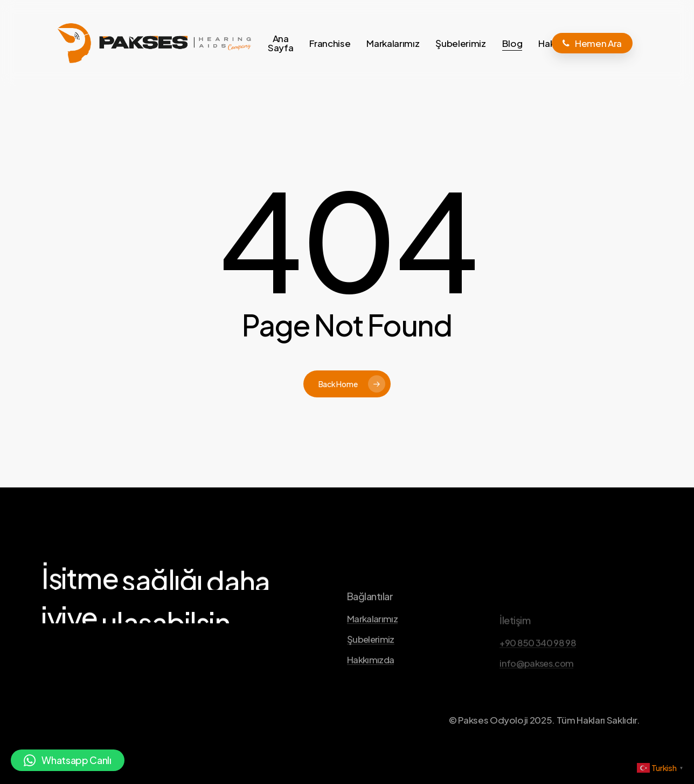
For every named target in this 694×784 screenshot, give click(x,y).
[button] (68, 760)
